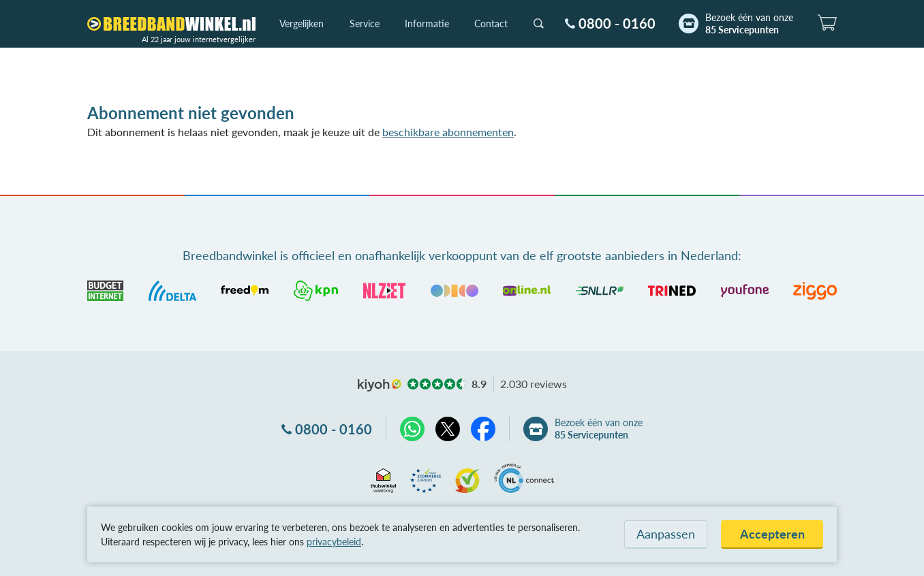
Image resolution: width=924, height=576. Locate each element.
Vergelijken (302, 23)
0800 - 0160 (617, 23)
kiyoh (380, 385)
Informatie (427, 23)
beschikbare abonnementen (448, 132)
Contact (491, 23)
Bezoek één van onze (749, 24)
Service (365, 23)
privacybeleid (334, 542)
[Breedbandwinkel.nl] (171, 24)
